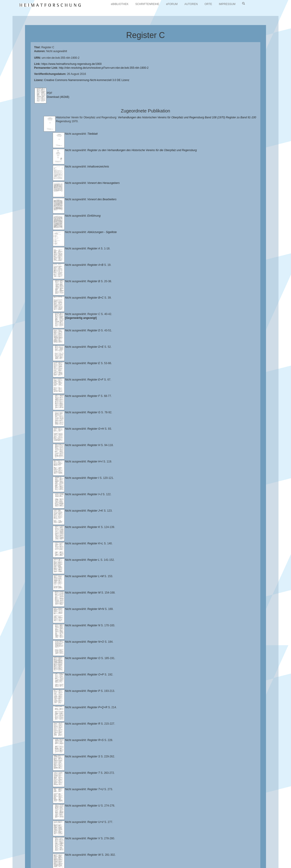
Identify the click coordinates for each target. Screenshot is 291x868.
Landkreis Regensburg (90, 855)
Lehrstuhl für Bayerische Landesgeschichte (184, 851)
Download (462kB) (58, 97)
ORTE (208, 4)
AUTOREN (191, 4)
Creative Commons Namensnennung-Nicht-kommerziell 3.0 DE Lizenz (87, 80)
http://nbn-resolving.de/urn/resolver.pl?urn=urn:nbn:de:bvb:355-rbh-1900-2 (104, 68)
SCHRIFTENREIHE (147, 4)
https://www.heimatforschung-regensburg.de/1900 (71, 64)
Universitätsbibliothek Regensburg (130, 851)
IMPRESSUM (227, 4)
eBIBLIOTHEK (120, 4)
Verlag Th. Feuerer (202, 855)
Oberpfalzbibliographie (76, 858)
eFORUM (172, 4)
